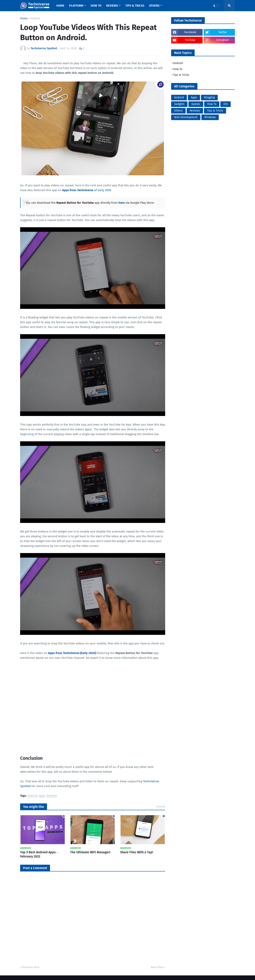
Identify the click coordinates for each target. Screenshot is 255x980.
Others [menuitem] (154, 6)
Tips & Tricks (181, 75)
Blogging (209, 97)
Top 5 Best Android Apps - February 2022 (39, 854)
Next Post (157, 967)
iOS (226, 104)
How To (178, 69)
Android (35, 19)
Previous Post (31, 967)
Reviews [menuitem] (112, 6)
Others (178, 111)
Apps (42, 796)
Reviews (52, 796)
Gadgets (179, 104)
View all (161, 807)
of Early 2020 (87, 190)
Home (24, 19)
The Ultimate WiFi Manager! (90, 852)
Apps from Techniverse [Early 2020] (72, 653)
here (122, 203)
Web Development (186, 117)
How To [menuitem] (96, 6)
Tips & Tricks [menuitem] (135, 6)
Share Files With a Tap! (137, 852)
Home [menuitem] (60, 6)
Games (196, 104)
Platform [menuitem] (76, 6)
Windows (210, 117)
